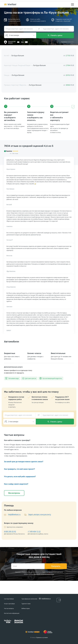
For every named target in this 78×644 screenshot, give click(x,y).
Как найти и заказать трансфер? (17, 440)
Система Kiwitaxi (9, 599)
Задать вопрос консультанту (40, 514)
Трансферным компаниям (29, 599)
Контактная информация (12, 613)
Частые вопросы (9, 608)
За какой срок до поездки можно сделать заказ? (24, 462)
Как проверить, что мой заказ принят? (19, 469)
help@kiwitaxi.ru (14, 514)
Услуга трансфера (9, 604)
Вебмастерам (26, 608)
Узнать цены (55, 35)
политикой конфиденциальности (44, 574)
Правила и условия (42, 638)
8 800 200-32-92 (10, 532)
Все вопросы (14, 493)
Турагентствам (26, 604)
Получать (56, 566)
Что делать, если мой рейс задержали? (20, 477)
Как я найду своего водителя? (16, 484)
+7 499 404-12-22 (34, 532)
